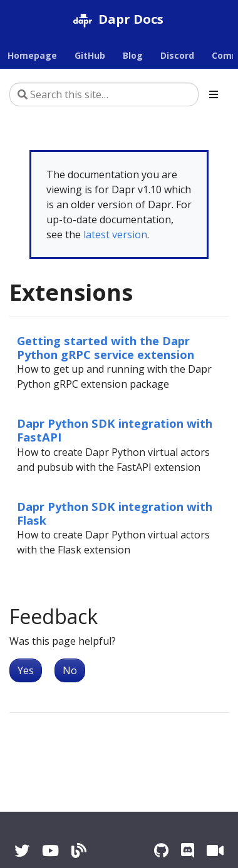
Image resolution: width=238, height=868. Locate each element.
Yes (26, 670)
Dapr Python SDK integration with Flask (115, 513)
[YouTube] (50, 850)
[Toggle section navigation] (214, 94)
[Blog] (79, 850)
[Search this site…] (104, 94)
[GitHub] (161, 850)
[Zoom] (215, 850)
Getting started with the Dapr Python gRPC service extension (106, 347)
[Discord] (188, 850)
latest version (115, 235)
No (70, 670)
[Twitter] (22, 850)
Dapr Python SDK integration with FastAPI (115, 430)
